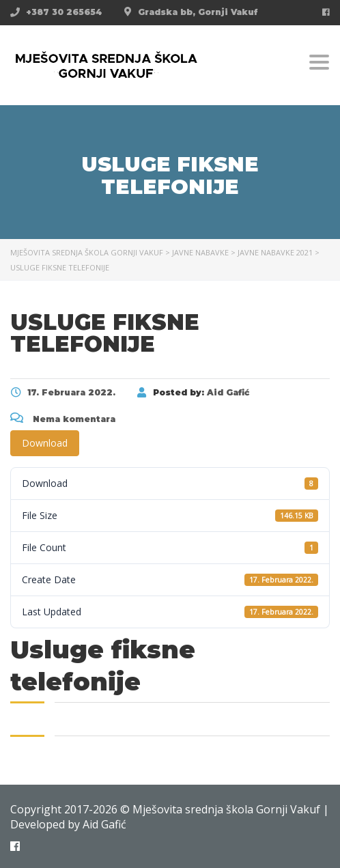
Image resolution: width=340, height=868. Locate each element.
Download (45, 443)
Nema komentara (63, 419)
